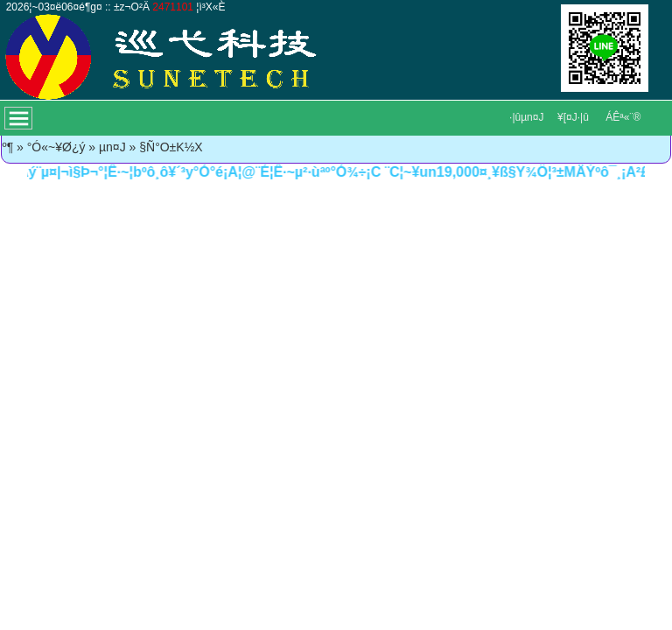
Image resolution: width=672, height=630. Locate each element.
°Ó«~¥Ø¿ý (56, 147)
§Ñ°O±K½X (171, 147)
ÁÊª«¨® (623, 117)
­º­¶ (8, 147)
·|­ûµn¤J (526, 117)
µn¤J (112, 147)
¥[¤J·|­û (573, 117)
